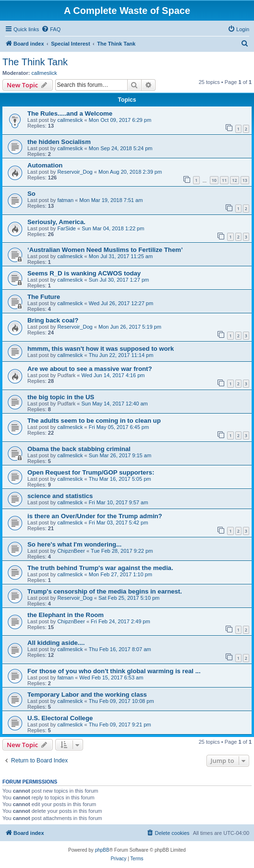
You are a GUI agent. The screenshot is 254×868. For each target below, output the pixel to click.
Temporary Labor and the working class (87, 695)
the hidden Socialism (59, 142)
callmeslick (44, 73)
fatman (65, 200)
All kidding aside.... (56, 643)
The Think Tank (35, 62)
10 (214, 180)
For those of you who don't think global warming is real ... (114, 671)
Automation (45, 165)
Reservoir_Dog (75, 172)
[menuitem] (51, 29)
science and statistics (60, 496)
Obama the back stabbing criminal (79, 449)
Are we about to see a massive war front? (90, 369)
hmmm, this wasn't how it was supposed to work (101, 349)
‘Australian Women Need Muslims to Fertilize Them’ (105, 250)
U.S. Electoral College (60, 718)
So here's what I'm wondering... (74, 544)
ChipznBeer (71, 551)
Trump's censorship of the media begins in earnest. (105, 591)
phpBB (102, 850)
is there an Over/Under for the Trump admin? (95, 516)
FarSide (67, 228)
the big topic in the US (61, 397)
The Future (44, 297)
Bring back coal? (53, 320)
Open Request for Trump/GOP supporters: (91, 472)
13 (245, 180)
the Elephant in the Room (66, 615)
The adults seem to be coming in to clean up (94, 421)
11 (224, 180)
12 (234, 180)
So (31, 194)
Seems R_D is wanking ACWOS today (84, 273)
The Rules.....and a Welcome (70, 113)
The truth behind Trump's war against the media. (100, 568)
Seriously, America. (56, 222)
